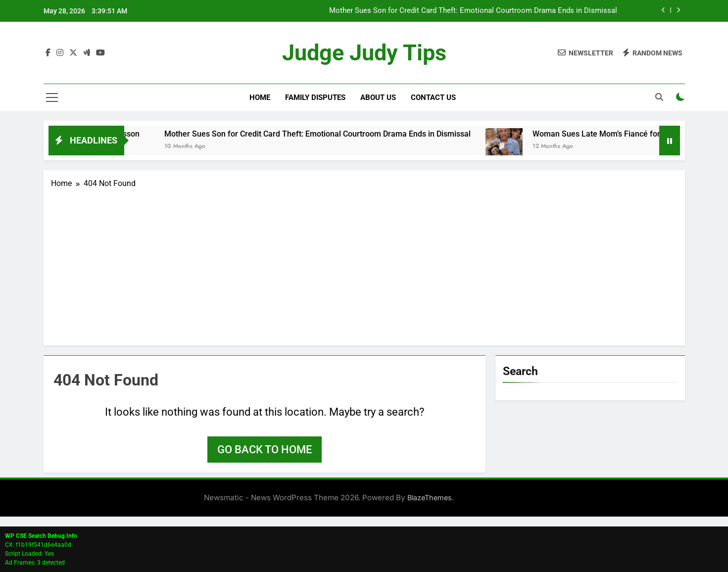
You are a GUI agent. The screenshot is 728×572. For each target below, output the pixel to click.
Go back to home (265, 450)
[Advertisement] (364, 264)
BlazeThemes (430, 498)
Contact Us (433, 97)
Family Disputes (315, 97)
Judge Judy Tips (364, 53)
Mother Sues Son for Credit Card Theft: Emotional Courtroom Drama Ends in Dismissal (473, 11)
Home (260, 97)
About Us (378, 97)
